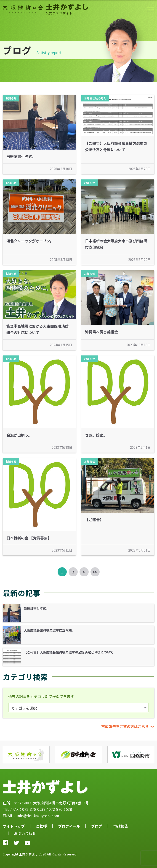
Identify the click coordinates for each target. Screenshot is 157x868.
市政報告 (121, 826)
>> (95, 572)
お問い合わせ (25, 833)
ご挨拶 (41, 826)
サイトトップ (14, 826)
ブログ (97, 826)
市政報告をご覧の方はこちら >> (128, 726)
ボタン (151, 9)
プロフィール (69, 826)
